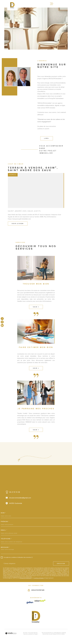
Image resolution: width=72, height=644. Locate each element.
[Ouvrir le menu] (52, 4)
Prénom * (5, 522)
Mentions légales (61, 633)
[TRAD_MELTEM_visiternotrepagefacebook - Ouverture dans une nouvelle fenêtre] (2, 319)
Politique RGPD (56, 634)
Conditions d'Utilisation (39, 578)
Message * (5, 547)
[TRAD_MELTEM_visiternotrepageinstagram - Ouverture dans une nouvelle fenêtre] (2, 322)
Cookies (63, 634)
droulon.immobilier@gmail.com (20, 498)
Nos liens (49, 634)
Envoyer (61, 564)
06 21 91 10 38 (15, 492)
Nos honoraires (45, 633)
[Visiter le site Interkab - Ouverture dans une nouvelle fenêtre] (40, 601)
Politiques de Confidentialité (25, 578)
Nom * (3, 513)
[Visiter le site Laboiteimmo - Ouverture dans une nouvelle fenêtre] (11, 633)
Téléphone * (6, 539)
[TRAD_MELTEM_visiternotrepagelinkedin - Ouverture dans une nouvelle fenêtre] (2, 325)
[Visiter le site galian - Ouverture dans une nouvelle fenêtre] (30, 603)
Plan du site (53, 633)
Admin (44, 634)
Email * (4, 530)
